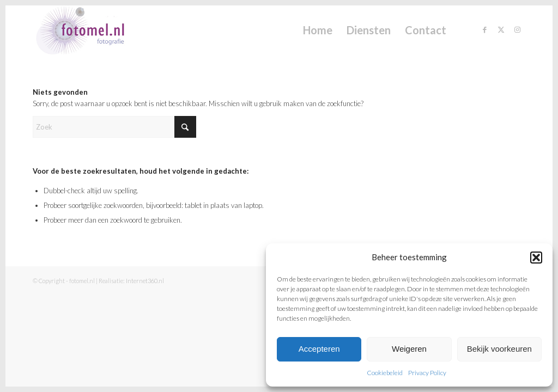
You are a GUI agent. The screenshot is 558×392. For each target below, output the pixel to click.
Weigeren (409, 349)
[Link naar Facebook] (484, 29)
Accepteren (319, 349)
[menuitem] (318, 30)
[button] (536, 258)
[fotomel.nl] (96, 30)
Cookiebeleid (385, 373)
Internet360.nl (145, 281)
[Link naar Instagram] (517, 29)
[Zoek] (114, 127)
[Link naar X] (501, 29)
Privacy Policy (427, 373)
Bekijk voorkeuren (499, 349)
